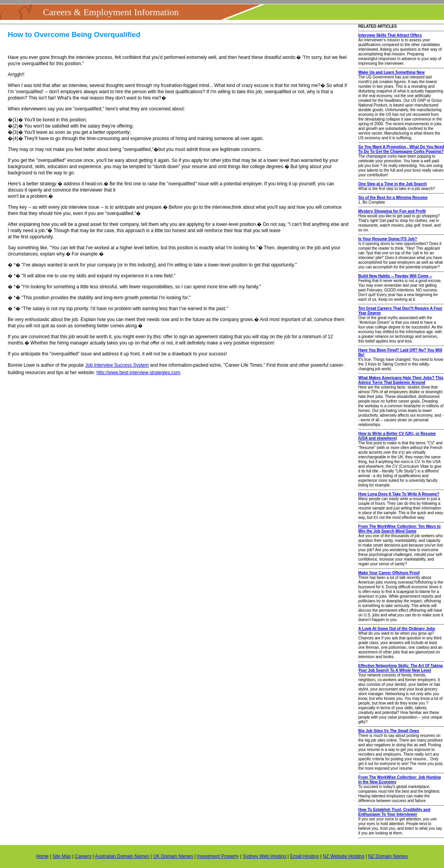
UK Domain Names (173, 856)
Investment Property (218, 856)
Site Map (62, 856)
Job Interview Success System (117, 365)
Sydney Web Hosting (264, 856)
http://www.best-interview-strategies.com (138, 373)
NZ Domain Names (388, 856)
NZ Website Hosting (343, 856)
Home (42, 856)
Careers (83, 856)
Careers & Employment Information (111, 12)
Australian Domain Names (122, 856)
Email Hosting (304, 856)
